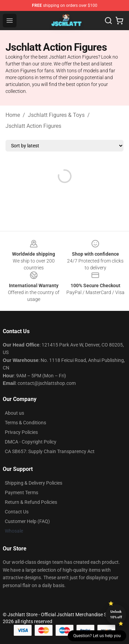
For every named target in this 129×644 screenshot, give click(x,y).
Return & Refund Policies (31, 502)
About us (14, 413)
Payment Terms (21, 493)
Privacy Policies (21, 432)
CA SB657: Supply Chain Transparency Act (50, 451)
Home (13, 115)
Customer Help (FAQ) (27, 521)
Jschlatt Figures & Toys (56, 115)
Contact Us (17, 512)
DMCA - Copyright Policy (31, 442)
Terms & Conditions (25, 423)
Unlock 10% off (116, 614)
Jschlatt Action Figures (33, 126)
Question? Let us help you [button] (97, 636)
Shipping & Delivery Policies (34, 483)
